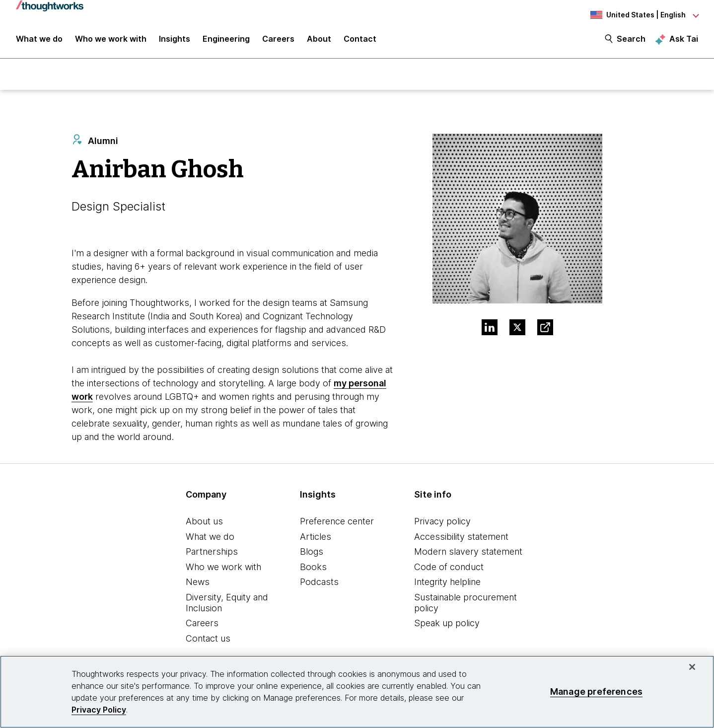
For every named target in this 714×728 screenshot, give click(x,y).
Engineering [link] (226, 41)
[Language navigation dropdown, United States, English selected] (643, 15)
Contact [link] (360, 41)
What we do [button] (39, 41)
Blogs (312, 553)
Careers (202, 624)
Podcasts (319, 583)
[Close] (692, 667)
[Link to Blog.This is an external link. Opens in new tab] (545, 329)
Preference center (337, 523)
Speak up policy (447, 624)
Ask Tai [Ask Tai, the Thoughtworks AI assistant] (684, 40)
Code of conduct (449, 568)
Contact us (208, 639)
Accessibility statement (461, 538)
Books (313, 568)
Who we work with (223, 568)
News (198, 583)
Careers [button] (278, 41)
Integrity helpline (447, 583)
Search (631, 41)
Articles (316, 538)
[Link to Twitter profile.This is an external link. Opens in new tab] (517, 329)
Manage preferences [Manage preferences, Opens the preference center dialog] (596, 692)
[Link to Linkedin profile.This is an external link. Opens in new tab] (490, 329)
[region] (357, 692)
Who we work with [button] (111, 41)
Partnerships (212, 553)
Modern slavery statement (468, 553)
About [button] (319, 41)
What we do (210, 538)
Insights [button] (175, 41)
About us (204, 523)
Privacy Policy (99, 710)
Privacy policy (442, 523)
